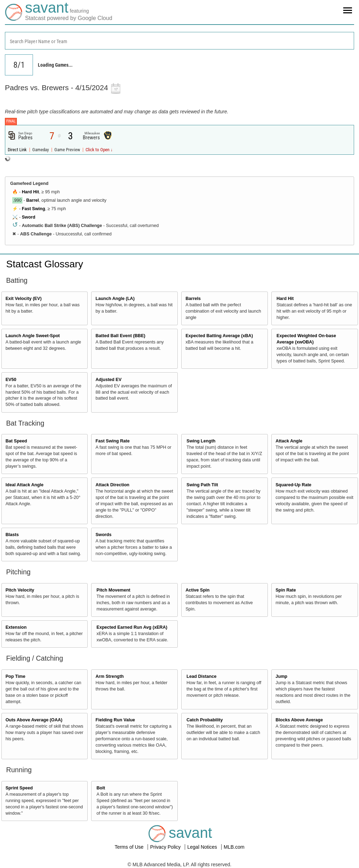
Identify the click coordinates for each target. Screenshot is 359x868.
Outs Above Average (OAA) (34, 720)
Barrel (33, 200)
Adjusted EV (108, 380)
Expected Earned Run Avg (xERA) (132, 627)
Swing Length (201, 441)
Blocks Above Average (299, 720)
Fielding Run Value (115, 720)
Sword (28, 217)
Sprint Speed (19, 788)
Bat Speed (16, 441)
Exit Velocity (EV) (24, 299)
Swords (103, 535)
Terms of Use (130, 847)
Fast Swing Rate (112, 441)
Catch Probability (205, 720)
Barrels (193, 299)
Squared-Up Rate (293, 485)
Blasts (12, 535)
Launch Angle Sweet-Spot (33, 336)
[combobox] (179, 41)
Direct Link (18, 150)
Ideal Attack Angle (25, 485)
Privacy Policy (166, 847)
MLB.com (234, 847)
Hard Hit (30, 192)
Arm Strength (109, 676)
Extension (16, 627)
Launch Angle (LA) (115, 299)
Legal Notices (203, 847)
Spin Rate (286, 590)
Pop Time (15, 676)
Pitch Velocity (20, 590)
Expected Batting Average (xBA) (219, 336)
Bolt (101, 788)
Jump (282, 676)
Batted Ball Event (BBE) (120, 336)
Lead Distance (201, 676)
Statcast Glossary (45, 264)
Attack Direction (112, 485)
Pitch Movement (113, 590)
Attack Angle (289, 441)
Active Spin (198, 590)
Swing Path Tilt (202, 485)
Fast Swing (33, 209)
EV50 (11, 380)
